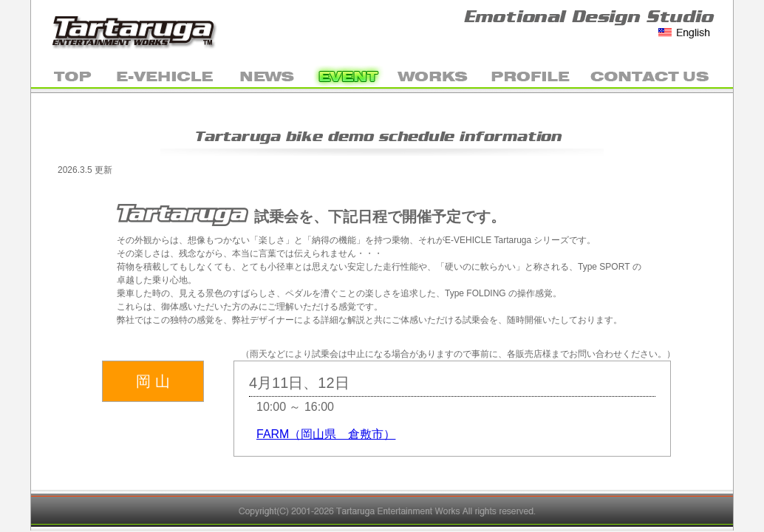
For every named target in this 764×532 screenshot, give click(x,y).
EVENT (349, 75)
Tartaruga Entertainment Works (138, 30)
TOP (68, 75)
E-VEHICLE (166, 75)
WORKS (434, 75)
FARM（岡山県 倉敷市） (326, 434)
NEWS (267, 75)
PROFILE (530, 75)
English (685, 33)
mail (657, 75)
